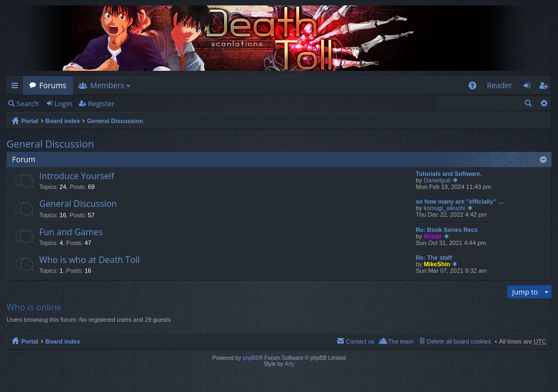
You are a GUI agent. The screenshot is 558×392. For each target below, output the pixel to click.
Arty (289, 364)
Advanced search (544, 103)
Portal (30, 121)
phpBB (251, 358)
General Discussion (115, 121)
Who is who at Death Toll (90, 260)
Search (28, 103)
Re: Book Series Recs (447, 230)
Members (107, 85)
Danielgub (438, 180)
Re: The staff (434, 258)
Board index (63, 121)
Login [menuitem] (530, 87)
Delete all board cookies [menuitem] (459, 341)
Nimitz (433, 236)
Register (101, 103)
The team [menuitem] (401, 341)
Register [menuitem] (545, 87)
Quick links (17, 87)
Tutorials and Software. (449, 174)
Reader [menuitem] (500, 85)
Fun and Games (71, 232)
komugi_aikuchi (445, 208)
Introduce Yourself (77, 176)
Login (63, 103)
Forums (53, 85)
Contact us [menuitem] (360, 341)
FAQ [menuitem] (475, 87)
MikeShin (437, 264)
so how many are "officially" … (460, 201)
